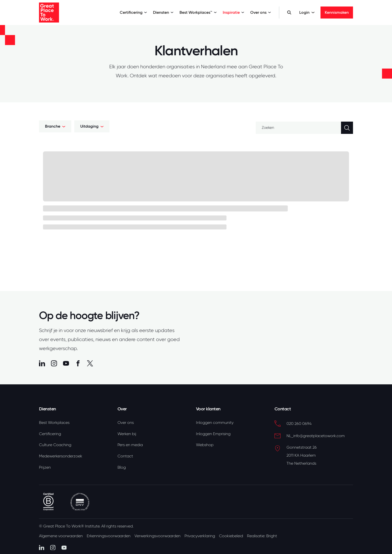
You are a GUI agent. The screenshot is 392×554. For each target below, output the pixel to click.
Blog (122, 467)
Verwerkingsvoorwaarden (157, 536)
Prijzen (45, 467)
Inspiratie (233, 12)
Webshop (205, 445)
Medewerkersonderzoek (61, 456)
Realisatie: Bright (262, 536)
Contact (125, 456)
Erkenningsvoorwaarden (109, 536)
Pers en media (130, 445)
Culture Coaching (55, 445)
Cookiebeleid (231, 536)
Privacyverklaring (200, 536)
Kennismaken (337, 12)
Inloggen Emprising (213, 434)
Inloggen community (215, 423)
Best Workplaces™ (198, 12)
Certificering (133, 12)
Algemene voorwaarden (61, 536)
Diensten (163, 12)
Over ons (261, 12)
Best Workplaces (54, 423)
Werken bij (127, 434)
